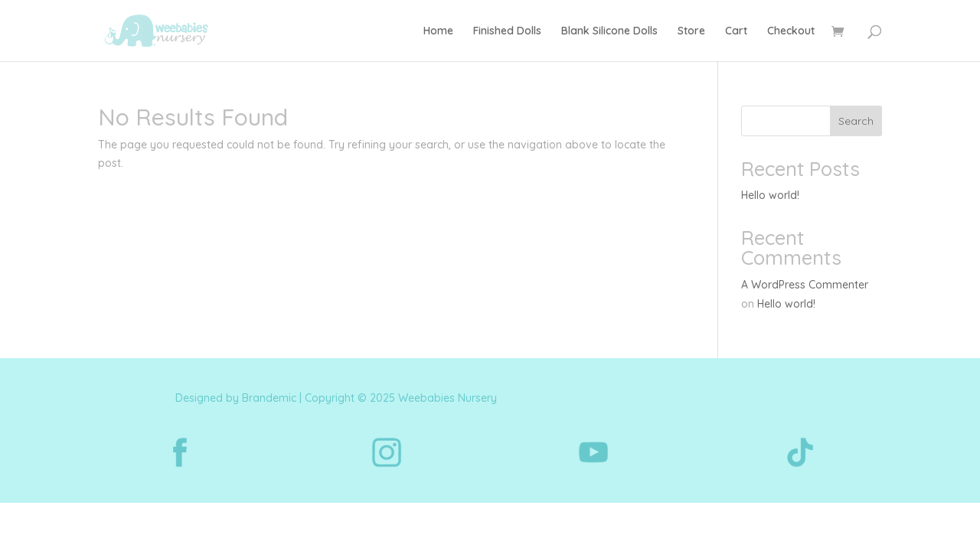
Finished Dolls (507, 31)
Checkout (791, 31)
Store (691, 31)
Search (856, 121)
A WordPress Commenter (805, 285)
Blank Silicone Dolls (609, 31)
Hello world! (770, 195)
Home (438, 31)
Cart (736, 31)
